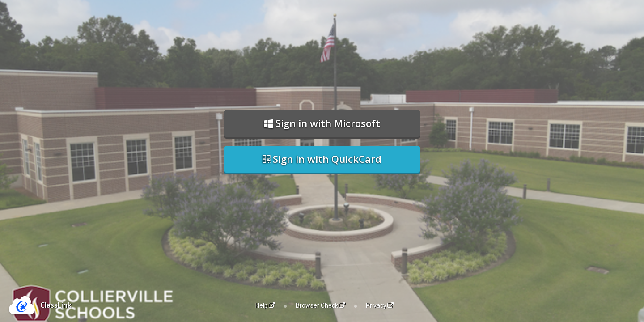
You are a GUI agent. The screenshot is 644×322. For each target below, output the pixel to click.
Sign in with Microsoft (322, 123)
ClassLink (56, 305)
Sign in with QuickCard (322, 159)
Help (265, 305)
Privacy (380, 305)
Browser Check (320, 305)
